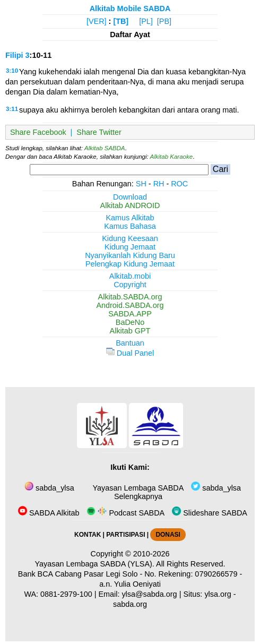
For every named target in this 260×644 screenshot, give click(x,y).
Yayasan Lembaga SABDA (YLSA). (95, 564)
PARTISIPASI (125, 535)
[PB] (164, 21)
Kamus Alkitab (130, 218)
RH (159, 184)
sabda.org (130, 604)
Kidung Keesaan (130, 238)
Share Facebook (38, 132)
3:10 (12, 71)
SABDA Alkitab (49, 513)
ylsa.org (218, 594)
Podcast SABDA (125, 513)
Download (130, 197)
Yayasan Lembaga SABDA (137, 488)
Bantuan (130, 343)
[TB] (121, 21)
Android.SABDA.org (130, 305)
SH (141, 184)
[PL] (146, 21)
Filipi (14, 55)
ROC (179, 184)
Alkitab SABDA (105, 148)
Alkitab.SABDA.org (130, 297)
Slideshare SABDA (210, 513)
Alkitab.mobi (130, 276)
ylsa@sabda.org (149, 594)
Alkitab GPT (130, 331)
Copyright (130, 285)
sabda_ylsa (49, 488)
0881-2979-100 (66, 594)
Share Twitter (99, 132)
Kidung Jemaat (130, 247)
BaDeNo (130, 322)
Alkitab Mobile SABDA (130, 8)
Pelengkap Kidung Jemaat (130, 264)
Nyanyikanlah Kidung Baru (130, 255)
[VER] (97, 21)
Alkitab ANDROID (130, 205)
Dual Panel (130, 353)
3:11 (12, 109)
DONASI (168, 535)
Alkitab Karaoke (172, 157)
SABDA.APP (130, 314)
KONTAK (88, 535)
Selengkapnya (137, 496)
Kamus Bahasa (130, 226)
